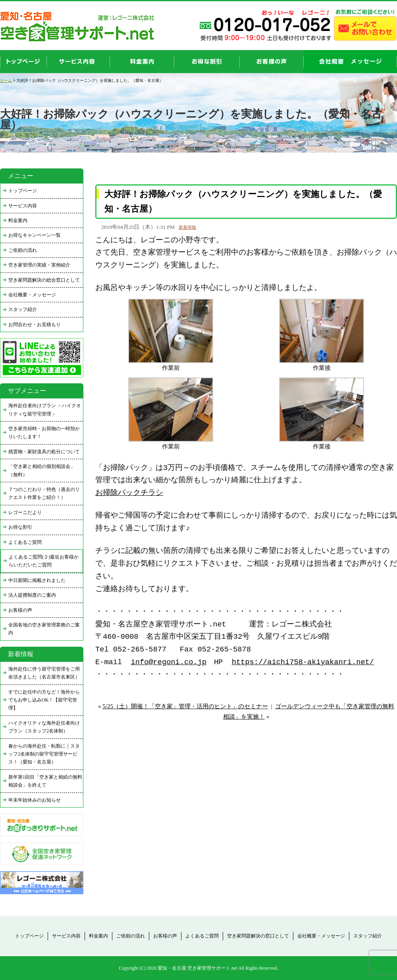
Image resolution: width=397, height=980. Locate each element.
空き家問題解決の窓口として (258, 936)
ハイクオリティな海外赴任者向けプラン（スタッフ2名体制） (44, 727)
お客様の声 (272, 62)
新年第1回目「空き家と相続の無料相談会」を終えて (45, 781)
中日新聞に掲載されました (37, 580)
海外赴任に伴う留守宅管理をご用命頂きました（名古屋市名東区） (44, 673)
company (350, 62)
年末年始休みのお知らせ (35, 800)
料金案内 (18, 220)
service (78, 62)
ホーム (6, 80)
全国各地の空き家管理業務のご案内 (44, 629)
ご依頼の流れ (23, 250)
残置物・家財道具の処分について (44, 452)
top (23, 62)
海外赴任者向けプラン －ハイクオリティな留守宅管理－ (45, 410)
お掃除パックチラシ (129, 493)
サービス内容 (23, 206)
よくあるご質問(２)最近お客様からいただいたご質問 (44, 561)
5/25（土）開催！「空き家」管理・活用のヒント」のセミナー (185, 706)
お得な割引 (20, 527)
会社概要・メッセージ (32, 295)
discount (207, 62)
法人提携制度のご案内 (32, 595)
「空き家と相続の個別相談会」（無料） (42, 470)
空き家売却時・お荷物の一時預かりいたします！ (44, 433)
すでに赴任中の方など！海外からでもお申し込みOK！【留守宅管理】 (44, 700)
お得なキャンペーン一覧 (35, 235)
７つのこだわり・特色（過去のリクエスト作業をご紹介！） (44, 493)
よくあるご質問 (25, 542)
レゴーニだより (25, 512)
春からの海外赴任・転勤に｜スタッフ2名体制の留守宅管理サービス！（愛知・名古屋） (44, 754)
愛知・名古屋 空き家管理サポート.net (198, 968)
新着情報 (187, 227)
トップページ (23, 191)
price (142, 62)
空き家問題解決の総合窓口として (44, 280)
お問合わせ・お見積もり (35, 325)
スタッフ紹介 (23, 309)
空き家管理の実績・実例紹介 (39, 265)
